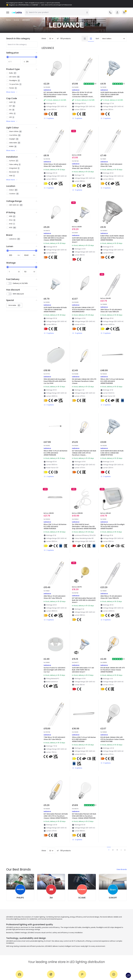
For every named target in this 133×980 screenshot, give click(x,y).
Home (8, 20)
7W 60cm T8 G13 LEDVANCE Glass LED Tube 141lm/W (82, 167)
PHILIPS (20, 898)
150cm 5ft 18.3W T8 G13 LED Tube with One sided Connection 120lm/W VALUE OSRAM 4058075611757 (82, 96)
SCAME (82, 898)
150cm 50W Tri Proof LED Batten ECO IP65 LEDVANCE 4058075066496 (55, 453)
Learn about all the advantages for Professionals (56, 5)
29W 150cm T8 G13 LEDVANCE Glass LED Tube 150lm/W (54, 597)
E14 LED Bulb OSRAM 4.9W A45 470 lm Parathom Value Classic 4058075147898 (112, 739)
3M (51, 898)
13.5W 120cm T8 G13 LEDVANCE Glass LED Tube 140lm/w (55, 165)
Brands (16, 20)
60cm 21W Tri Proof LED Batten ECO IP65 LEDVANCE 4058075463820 (55, 527)
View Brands (122, 869)
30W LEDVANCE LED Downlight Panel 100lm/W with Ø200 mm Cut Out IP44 (55, 381)
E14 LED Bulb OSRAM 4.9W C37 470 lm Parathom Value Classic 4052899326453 (84, 310)
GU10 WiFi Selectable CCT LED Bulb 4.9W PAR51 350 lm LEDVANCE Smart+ (83, 670)
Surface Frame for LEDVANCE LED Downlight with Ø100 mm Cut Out (54, 670)
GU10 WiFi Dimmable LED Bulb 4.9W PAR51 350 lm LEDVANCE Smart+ (83, 240)
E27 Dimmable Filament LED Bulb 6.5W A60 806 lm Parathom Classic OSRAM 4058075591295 (84, 816)
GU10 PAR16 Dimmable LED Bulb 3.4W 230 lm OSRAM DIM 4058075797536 (112, 453)
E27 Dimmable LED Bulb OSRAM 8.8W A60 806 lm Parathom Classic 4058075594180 (55, 238)
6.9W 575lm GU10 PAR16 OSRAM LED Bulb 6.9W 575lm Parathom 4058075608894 (112, 238)
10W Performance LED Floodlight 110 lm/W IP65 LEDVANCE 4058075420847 (113, 527)
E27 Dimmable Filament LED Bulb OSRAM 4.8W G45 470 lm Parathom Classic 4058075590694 (84, 454)
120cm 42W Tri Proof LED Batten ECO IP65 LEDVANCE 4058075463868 (84, 739)
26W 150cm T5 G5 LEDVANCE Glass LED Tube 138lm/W (111, 597)
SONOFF (113, 898)
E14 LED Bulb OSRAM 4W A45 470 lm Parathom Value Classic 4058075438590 (113, 670)
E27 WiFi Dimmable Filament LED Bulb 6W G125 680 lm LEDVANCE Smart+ (84, 600)
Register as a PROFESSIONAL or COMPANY (24, 5)
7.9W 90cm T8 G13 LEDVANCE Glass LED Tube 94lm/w (54, 738)
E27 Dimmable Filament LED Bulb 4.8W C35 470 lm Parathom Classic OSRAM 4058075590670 (56, 816)
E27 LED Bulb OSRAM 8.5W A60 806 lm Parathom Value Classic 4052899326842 (56, 95)
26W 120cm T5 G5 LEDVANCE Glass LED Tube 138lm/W (111, 311)
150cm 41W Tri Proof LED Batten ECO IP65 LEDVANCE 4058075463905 (112, 381)
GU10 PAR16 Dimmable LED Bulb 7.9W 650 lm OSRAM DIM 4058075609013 (55, 310)
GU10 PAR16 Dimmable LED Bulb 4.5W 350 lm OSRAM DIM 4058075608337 (112, 95)
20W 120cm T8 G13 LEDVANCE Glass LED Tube (111, 165)
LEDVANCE (26, 20)
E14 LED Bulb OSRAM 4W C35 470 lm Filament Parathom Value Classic (84, 381)
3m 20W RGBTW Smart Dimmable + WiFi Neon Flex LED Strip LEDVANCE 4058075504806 (84, 527)
